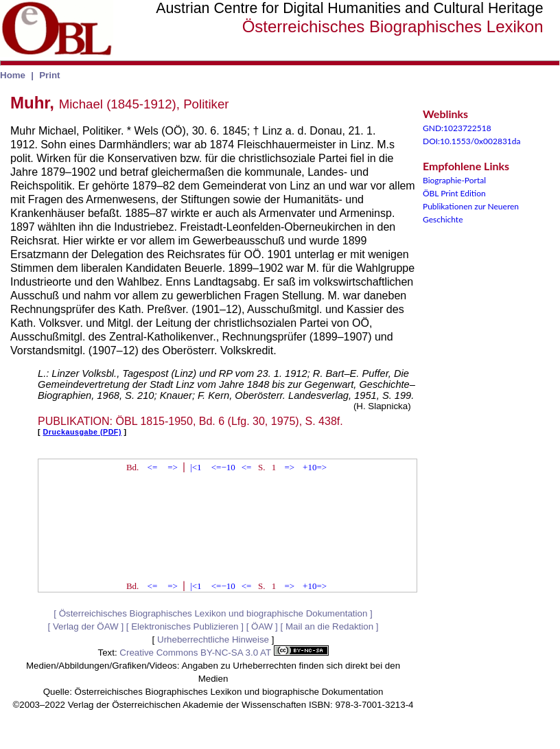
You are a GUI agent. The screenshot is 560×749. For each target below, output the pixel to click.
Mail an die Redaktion (329, 626)
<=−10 (223, 467)
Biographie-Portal (454, 180)
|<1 (196, 467)
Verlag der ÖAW (86, 626)
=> (173, 467)
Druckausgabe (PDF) (82, 432)
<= (153, 467)
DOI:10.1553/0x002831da (472, 141)
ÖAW (262, 626)
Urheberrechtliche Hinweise (213, 639)
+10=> (315, 467)
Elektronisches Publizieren (185, 626)
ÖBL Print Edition (454, 193)
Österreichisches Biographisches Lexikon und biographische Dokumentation (213, 613)
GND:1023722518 (457, 128)
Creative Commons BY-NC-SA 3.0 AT (224, 653)
